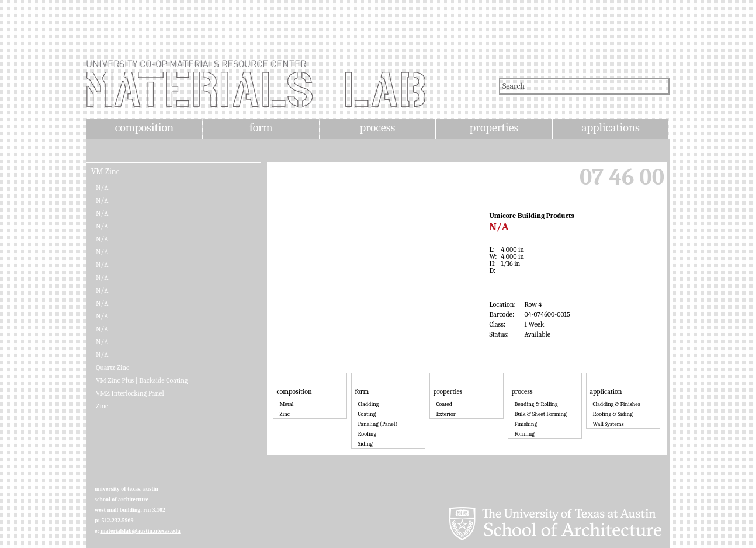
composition (144, 128)
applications (611, 128)
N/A (102, 188)
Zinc (102, 406)
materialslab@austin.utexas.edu (141, 531)
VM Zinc (105, 172)
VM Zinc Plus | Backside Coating (142, 380)
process (378, 128)
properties (494, 128)
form (261, 128)
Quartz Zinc (112, 367)
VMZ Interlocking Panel (130, 393)
